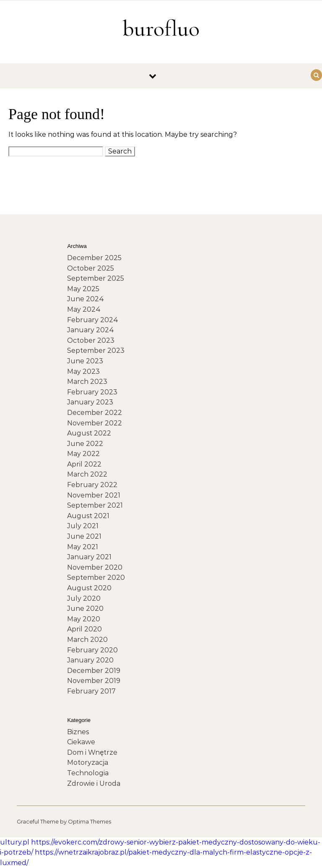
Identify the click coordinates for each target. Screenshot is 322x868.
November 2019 (94, 681)
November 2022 (95, 423)
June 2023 (85, 361)
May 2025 (83, 289)
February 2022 (92, 485)
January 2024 (91, 330)
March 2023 (87, 382)
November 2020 (95, 567)
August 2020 (89, 588)
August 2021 (88, 516)
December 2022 (95, 413)
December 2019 (94, 671)
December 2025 (94, 258)
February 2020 (92, 650)
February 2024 (93, 320)
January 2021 (89, 557)
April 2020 (84, 629)
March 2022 (87, 474)
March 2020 (87, 640)
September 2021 (95, 505)
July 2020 (84, 598)
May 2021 (83, 547)
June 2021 (84, 536)
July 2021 (83, 526)
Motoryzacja (88, 762)
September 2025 (96, 278)
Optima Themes (90, 821)
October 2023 (91, 340)
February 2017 (91, 691)
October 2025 (91, 268)
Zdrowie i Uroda (94, 783)
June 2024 (86, 299)
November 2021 (94, 495)
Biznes (78, 732)
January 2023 (90, 402)
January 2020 (90, 660)
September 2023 (96, 351)
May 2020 (84, 619)
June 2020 (85, 609)
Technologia (88, 773)
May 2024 (84, 309)
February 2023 (92, 392)
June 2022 (85, 444)
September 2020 (96, 577)
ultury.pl (15, 842)
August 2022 (89, 433)
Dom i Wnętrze (92, 752)
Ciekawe (81, 742)
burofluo (161, 28)
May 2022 (83, 454)
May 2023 (83, 371)
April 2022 (84, 464)
